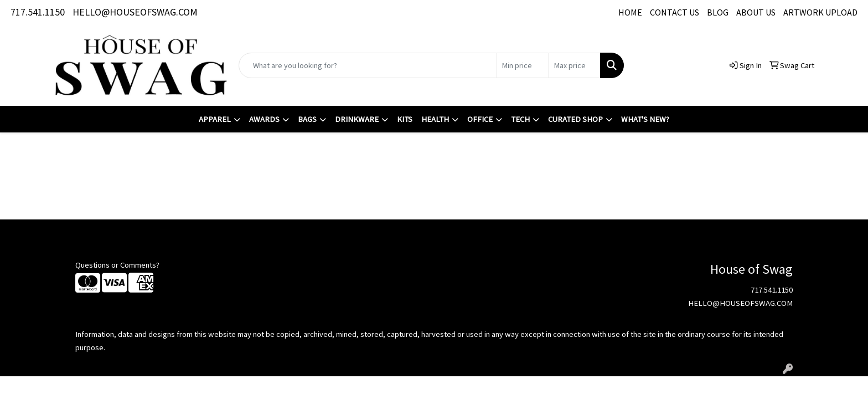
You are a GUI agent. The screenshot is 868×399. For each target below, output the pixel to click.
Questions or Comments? (117, 265)
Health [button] (435, 119)
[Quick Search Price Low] (522, 65)
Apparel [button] (215, 119)
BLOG (718, 12)
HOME (630, 12)
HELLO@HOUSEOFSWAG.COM (135, 12)
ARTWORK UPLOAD (820, 12)
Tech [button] (520, 119)
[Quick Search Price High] (574, 65)
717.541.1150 (38, 12)
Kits (405, 119)
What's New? (645, 119)
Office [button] (480, 119)
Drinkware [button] (357, 119)
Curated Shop (575, 119)
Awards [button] (264, 119)
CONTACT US (675, 12)
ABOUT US (756, 12)
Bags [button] (307, 119)
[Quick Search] (368, 65)
